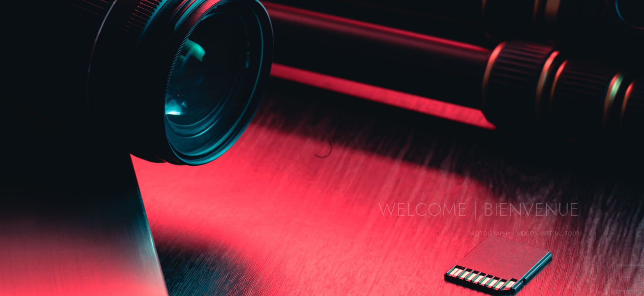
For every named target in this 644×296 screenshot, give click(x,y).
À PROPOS (252, 21)
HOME (60, 21)
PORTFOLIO (107, 21)
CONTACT (586, 21)
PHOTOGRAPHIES (399, 21)
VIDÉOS (459, 21)
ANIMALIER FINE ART (181, 21)
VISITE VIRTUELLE (520, 21)
